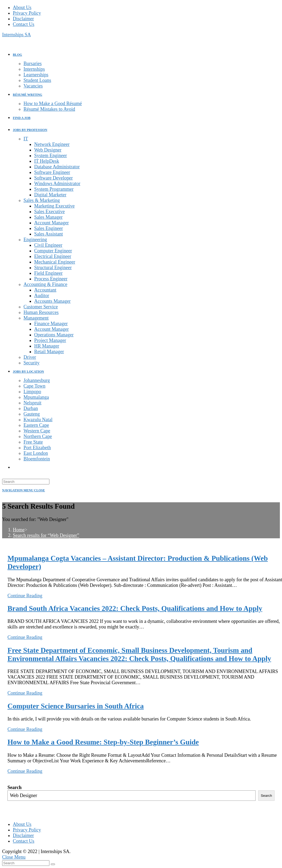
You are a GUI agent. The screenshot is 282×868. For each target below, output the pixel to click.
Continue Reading (25, 596)
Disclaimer (23, 19)
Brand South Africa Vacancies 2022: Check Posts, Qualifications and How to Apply (135, 608)
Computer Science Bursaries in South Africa (76, 706)
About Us (22, 7)
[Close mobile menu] (14, 857)
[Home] (19, 530)
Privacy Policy (27, 13)
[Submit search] (53, 864)
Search (15, 787)
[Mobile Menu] (23, 490)
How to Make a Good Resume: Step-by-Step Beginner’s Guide (103, 742)
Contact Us (24, 24)
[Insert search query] (26, 482)
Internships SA (17, 35)
